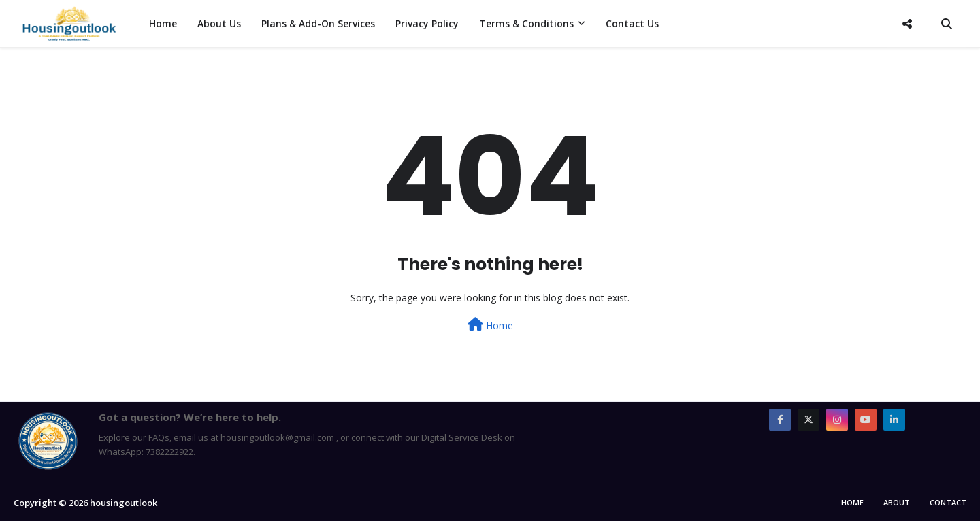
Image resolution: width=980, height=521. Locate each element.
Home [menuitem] (163, 23)
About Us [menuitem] (219, 23)
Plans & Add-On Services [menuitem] (318, 23)
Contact (948, 502)
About (897, 502)
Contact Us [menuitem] (632, 23)
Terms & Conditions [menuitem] (526, 23)
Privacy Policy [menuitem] (427, 23)
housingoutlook (124, 503)
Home (490, 325)
